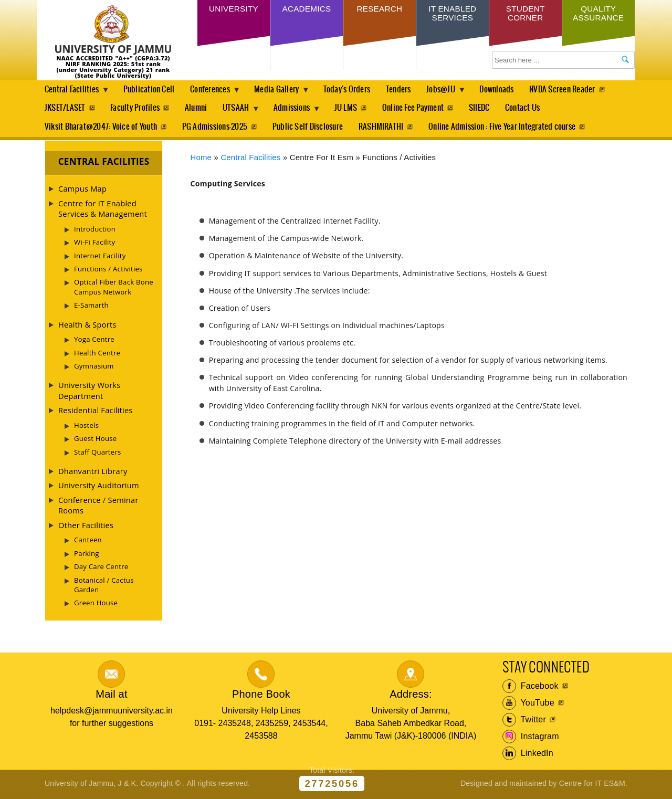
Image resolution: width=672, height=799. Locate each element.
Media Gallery (283, 92)
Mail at (111, 696)
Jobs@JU (452, 92)
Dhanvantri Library (93, 473)
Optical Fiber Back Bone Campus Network (114, 289)
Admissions (299, 112)
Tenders (407, 90)
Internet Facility (100, 257)
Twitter (524, 722)
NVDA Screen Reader (575, 90)
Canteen (88, 542)
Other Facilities (86, 527)
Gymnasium (94, 367)
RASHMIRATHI (384, 128)
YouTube (528, 705)
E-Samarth (91, 307)
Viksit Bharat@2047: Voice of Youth (101, 128)
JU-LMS (353, 109)
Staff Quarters (98, 454)
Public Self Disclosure (310, 128)
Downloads (508, 90)
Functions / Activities (108, 271)
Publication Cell (151, 90)
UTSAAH (241, 112)
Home (201, 159)
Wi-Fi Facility (94, 244)
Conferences (215, 92)
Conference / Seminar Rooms (98, 507)
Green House (96, 605)
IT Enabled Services (452, 14)
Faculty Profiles (136, 109)
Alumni (198, 109)
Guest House (95, 440)
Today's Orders (354, 90)
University (234, 10)
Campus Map (82, 191)
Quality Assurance (598, 14)
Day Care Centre (101, 569)
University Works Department (89, 392)
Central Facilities (73, 92)
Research (379, 10)
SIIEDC (489, 109)
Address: (411, 696)
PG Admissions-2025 (216, 128)
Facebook (531, 688)
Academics (306, 10)
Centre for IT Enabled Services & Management (103, 210)
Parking (87, 555)
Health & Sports (87, 326)
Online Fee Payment (421, 109)
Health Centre (97, 354)
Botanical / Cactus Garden (104, 586)
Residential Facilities (96, 412)
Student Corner (525, 14)
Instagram (531, 739)
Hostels (86, 427)
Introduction (95, 230)
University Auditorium (99, 487)
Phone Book (261, 696)
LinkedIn (528, 755)
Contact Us (533, 109)
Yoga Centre (94, 341)
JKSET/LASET (65, 109)
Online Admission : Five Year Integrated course (506, 128)
